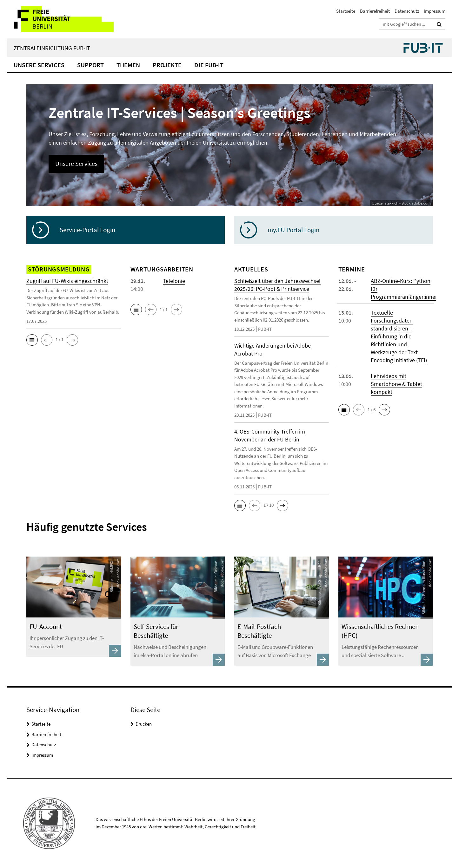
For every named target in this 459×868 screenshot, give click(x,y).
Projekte (167, 65)
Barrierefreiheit (375, 11)
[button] (32, 340)
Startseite (346, 11)
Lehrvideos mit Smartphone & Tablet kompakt (396, 384)
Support (90, 65)
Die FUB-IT (209, 65)
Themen (128, 65)
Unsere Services (39, 65)
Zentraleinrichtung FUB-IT (52, 48)
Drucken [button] (144, 724)
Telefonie (174, 281)
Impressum (435, 11)
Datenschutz (407, 11)
